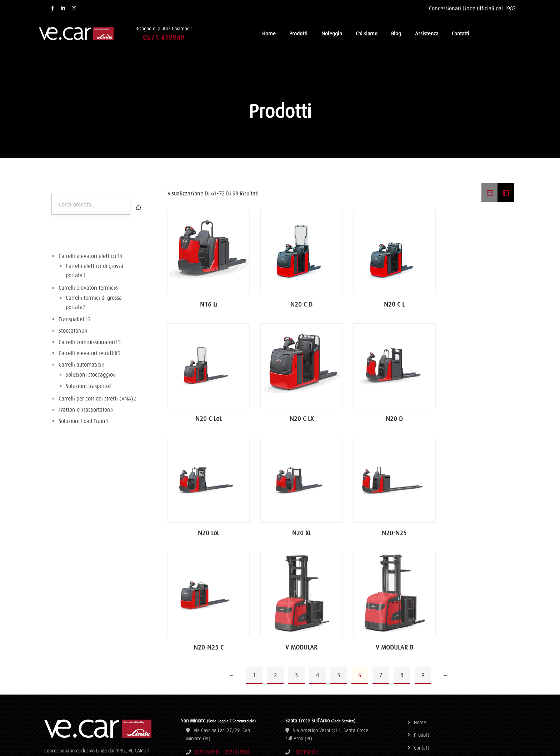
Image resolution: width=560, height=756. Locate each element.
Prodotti (298, 33)
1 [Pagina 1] (254, 561)
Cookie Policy (427, 684)
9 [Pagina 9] (423, 561)
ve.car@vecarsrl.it (214, 673)
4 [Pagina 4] (317, 561)
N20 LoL (385, 417)
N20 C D (296, 302)
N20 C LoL (475, 302)
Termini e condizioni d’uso (441, 659)
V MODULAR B (475, 531)
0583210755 (306, 674)
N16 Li (207, 302)
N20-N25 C (296, 531)
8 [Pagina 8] (402, 561)
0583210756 (336, 674)
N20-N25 (207, 531)
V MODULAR (385, 531)
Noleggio (332, 33)
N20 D (296, 417)
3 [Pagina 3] (296, 561)
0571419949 (207, 638)
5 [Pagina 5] (339, 561)
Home (269, 33)
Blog (396, 33)
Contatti (461, 33)
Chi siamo (367, 33)
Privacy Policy (428, 672)
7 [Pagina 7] (381, 561)
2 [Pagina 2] (275, 561)
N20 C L (385, 302)
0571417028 (237, 638)
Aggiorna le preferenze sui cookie (448, 697)
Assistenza (427, 33)
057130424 (307, 638)
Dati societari (427, 646)
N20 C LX (207, 417)
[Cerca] (138, 208)
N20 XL (475, 417)
